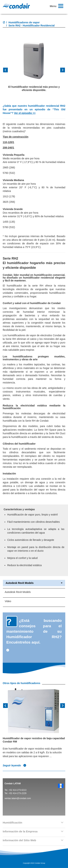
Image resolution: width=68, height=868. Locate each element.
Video (8, 601)
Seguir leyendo (15, 765)
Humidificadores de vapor (24, 22)
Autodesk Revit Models (34, 583)
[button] (7, 71)
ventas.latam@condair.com (18, 798)
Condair (16, 6)
